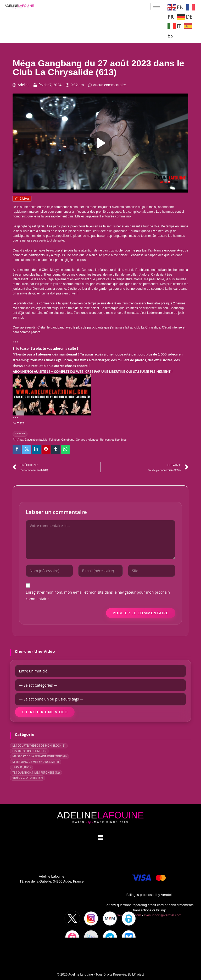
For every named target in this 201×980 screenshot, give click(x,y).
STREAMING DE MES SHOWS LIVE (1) (36, 762)
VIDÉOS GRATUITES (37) (27, 778)
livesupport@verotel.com (163, 915)
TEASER (20, 434)
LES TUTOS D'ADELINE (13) (29, 751)
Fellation (54, 440)
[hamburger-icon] (156, 6)
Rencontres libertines (113, 440)
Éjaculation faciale (36, 440)
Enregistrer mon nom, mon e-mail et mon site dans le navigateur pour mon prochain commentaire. (98, 595)
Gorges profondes (87, 440)
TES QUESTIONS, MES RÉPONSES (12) (36, 773)
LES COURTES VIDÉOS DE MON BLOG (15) (39, 746)
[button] (100, 837)
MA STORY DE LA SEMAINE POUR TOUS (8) (39, 756)
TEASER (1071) (21, 767)
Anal (20, 440)
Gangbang (68, 440)
